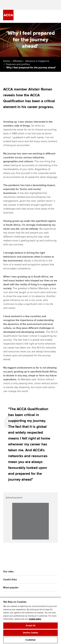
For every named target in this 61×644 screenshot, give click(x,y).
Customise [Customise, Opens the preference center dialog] (30, 640)
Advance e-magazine (37, 61)
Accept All (30, 626)
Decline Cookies (31, 633)
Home (7, 61)
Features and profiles (18, 64)
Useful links (10, 580)
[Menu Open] (56, 16)
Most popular (11, 588)
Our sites (8, 572)
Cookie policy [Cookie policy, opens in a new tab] (35, 619)
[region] (30, 620)
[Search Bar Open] (47, 16)
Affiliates (18, 61)
